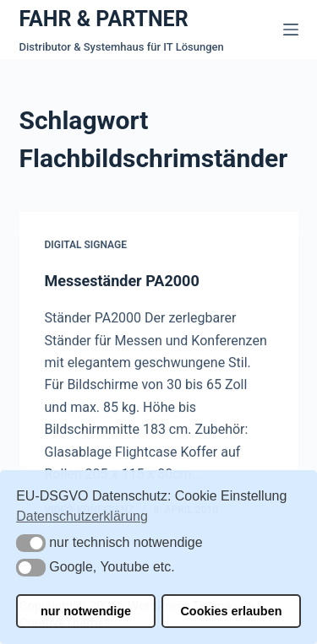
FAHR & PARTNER (104, 19)
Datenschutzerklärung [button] (82, 516)
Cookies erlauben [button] (231, 611)
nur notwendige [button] (86, 611)
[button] (31, 543)
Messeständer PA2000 (122, 281)
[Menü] (291, 30)
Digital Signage (86, 246)
